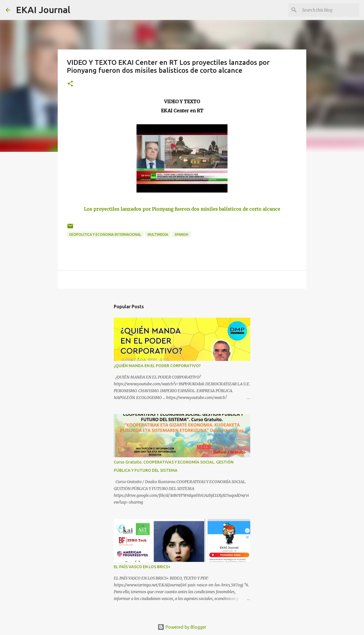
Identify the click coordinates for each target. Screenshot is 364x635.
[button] (70, 84)
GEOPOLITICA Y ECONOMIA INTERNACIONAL (105, 234)
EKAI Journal (43, 10)
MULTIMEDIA (158, 234)
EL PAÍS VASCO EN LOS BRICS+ (142, 567)
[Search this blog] (330, 10)
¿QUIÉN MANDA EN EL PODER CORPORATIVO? (157, 366)
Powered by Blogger (182, 627)
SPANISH (181, 234)
